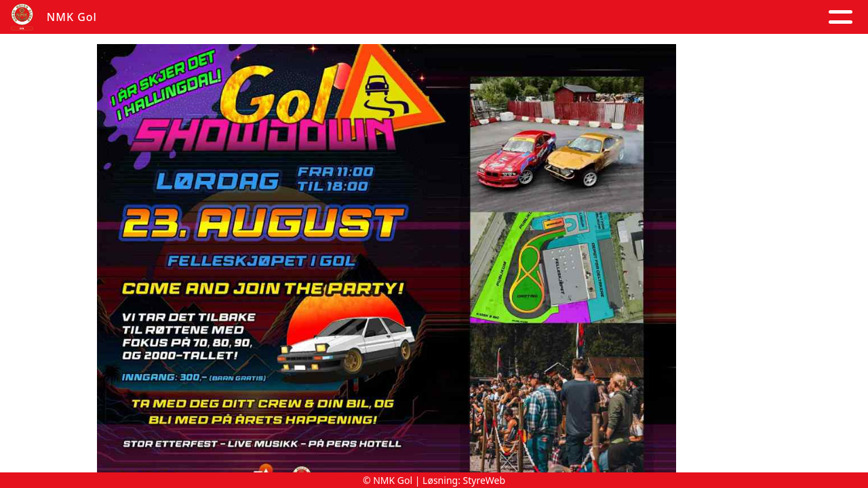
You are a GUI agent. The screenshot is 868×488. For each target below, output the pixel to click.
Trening (622, 17)
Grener (812, 17)
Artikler (205, 17)
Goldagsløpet (715, 17)
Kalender (341, 17)
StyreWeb (485, 480)
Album (268, 17)
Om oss (425, 17)
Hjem (146, 17)
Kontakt (506, 17)
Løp (568, 17)
